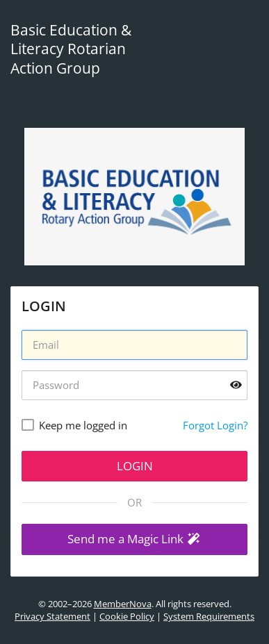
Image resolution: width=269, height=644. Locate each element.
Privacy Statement (52, 616)
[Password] (134, 385)
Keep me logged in (83, 425)
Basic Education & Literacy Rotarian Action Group (71, 49)
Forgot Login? (215, 425)
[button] (134, 539)
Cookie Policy (127, 616)
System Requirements (209, 616)
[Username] (134, 345)
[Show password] (236, 385)
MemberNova (123, 604)
